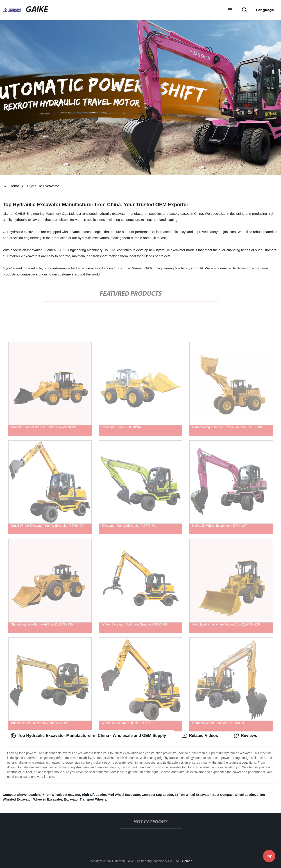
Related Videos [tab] (200, 736)
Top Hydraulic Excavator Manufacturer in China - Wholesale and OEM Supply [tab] (88, 736)
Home (14, 186)
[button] (230, 10)
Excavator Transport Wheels (85, 799)
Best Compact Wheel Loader (234, 795)
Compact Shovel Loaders (22, 795)
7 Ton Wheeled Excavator (61, 795)
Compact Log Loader (157, 795)
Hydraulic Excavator (43, 186)
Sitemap (187, 861)
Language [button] (265, 10)
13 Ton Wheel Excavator (193, 795)
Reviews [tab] (245, 736)
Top (269, 856)
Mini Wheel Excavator (124, 795)
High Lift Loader (94, 795)
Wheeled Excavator (48, 799)
